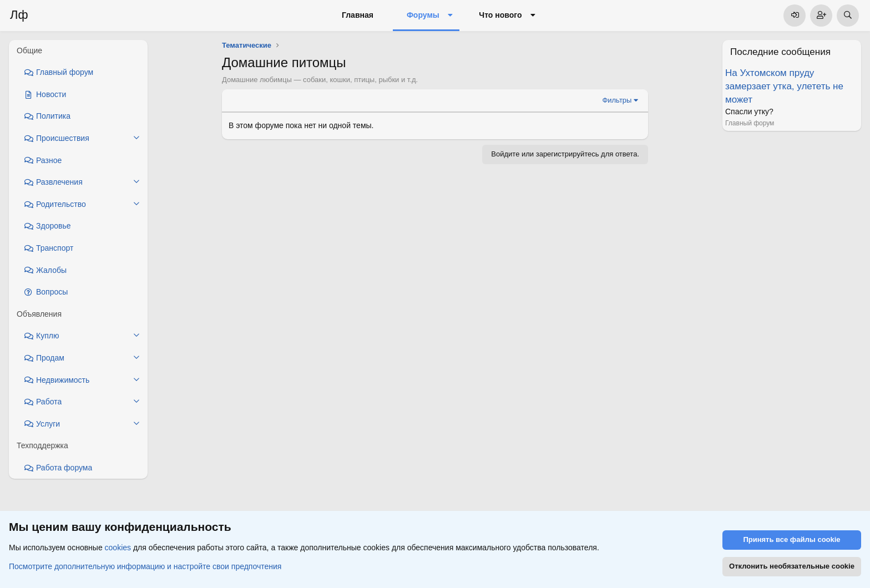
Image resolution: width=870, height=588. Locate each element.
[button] (450, 16)
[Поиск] (848, 16)
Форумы (423, 15)
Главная (358, 15)
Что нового (500, 15)
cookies (118, 548)
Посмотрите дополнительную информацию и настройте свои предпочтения (145, 566)
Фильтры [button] (617, 100)
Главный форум (750, 123)
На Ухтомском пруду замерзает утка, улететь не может (784, 86)
